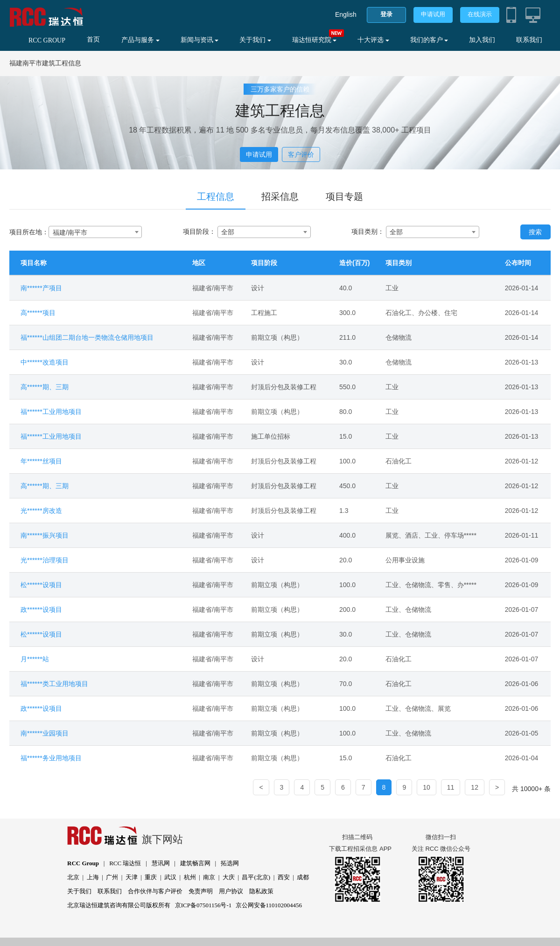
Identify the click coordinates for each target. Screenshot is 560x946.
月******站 (35, 659)
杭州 (190, 877)
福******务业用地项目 (51, 758)
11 (451, 787)
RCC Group (83, 863)
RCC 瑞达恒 (125, 863)
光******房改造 (41, 511)
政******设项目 (41, 610)
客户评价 (301, 154)
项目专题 (344, 196)
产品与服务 (140, 40)
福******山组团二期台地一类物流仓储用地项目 (87, 337)
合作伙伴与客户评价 (155, 891)
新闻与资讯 (200, 40)
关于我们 (255, 40)
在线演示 (480, 14)
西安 (284, 877)
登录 (386, 14)
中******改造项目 (45, 362)
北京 (73, 877)
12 (475, 787)
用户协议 (231, 891)
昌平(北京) (256, 877)
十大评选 (373, 40)
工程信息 (216, 196)
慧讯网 (161, 863)
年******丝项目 (41, 461)
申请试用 (433, 14)
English (346, 14)
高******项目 (38, 313)
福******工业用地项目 (51, 412)
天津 (132, 877)
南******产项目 (41, 288)
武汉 (170, 877)
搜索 (535, 232)
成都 (303, 877)
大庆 (229, 877)
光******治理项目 (45, 560)
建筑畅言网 (195, 863)
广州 (112, 877)
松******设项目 (41, 585)
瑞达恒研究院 (315, 40)
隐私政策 (261, 891)
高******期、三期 (45, 387)
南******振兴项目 (45, 535)
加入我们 (482, 40)
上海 (93, 877)
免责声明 (201, 891)
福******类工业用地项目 (54, 684)
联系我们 (529, 40)
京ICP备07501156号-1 (203, 905)
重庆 (151, 877)
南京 (209, 877)
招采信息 (280, 196)
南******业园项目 (45, 733)
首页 (93, 39)
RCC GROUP (47, 40)
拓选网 (230, 863)
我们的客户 (429, 40)
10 (427, 787)
